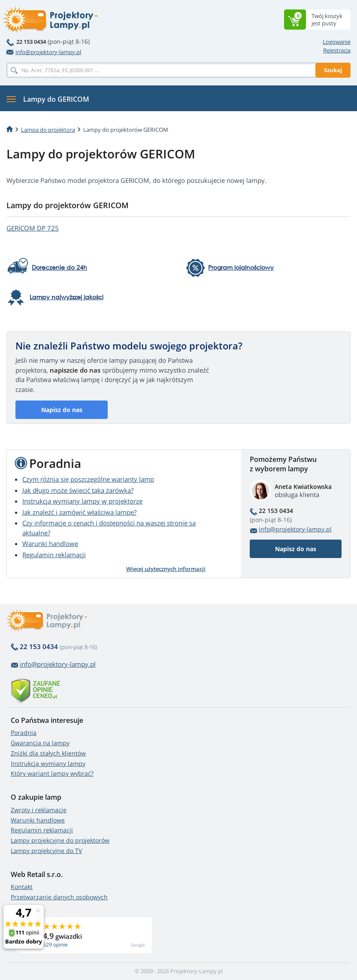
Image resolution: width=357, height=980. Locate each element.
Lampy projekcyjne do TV (46, 851)
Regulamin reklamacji (54, 555)
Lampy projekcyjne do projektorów (60, 840)
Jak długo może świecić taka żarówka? (78, 490)
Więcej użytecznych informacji (166, 569)
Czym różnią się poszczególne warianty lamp (88, 479)
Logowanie (337, 42)
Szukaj (333, 70)
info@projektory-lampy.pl (44, 52)
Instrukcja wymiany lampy (48, 763)
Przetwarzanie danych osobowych (59, 897)
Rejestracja (337, 50)
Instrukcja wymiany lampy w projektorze (82, 501)
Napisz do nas (62, 410)
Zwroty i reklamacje (39, 810)
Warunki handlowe (50, 543)
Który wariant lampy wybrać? (52, 773)
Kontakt (22, 887)
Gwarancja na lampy (40, 743)
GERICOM (33, 228)
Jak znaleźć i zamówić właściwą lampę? (79, 512)
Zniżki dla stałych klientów (48, 753)
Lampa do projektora (48, 130)
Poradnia (24, 733)
